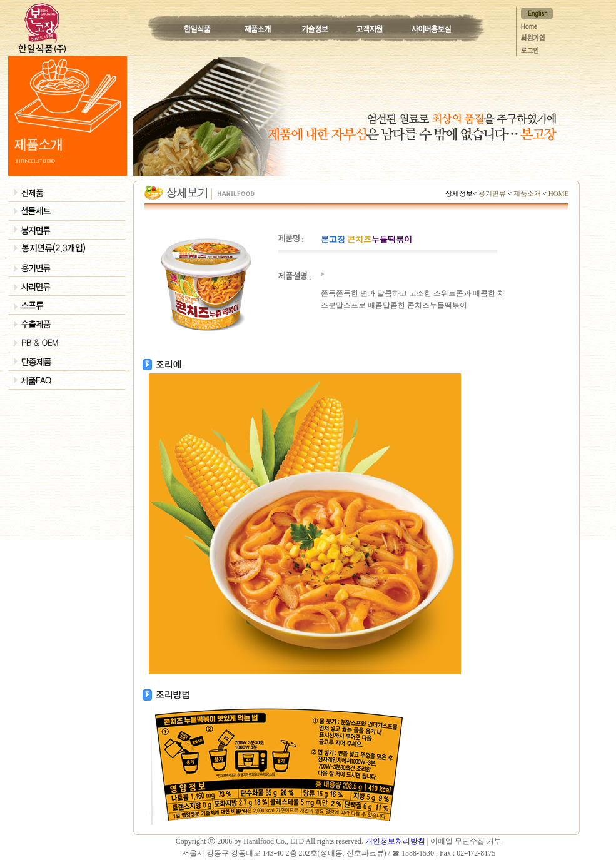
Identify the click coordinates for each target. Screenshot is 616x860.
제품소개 (527, 193)
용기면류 (493, 193)
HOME (558, 193)
